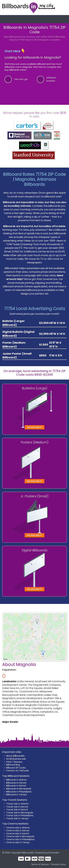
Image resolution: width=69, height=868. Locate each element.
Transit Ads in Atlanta (17, 804)
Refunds (24, 771)
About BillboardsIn (15, 756)
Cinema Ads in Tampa (18, 842)
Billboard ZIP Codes (16, 768)
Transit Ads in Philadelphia (20, 815)
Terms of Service (40, 864)
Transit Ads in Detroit (17, 810)
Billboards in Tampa (16, 795)
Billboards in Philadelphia (19, 792)
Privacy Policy (58, 864)
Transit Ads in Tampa (17, 818)
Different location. (51, 79)
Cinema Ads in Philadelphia (20, 839)
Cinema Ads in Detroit (18, 834)
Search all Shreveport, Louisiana (43, 40)
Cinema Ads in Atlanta (18, 828)
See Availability (34, 427)
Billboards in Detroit (16, 786)
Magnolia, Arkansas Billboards (36, 182)
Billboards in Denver (16, 783)
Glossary (18, 762)
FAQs (9, 762)
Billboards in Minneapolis (19, 789)
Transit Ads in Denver (17, 807)
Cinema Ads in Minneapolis (20, 836)
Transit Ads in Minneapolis (20, 813)
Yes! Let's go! (21, 79)
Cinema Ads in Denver (18, 831)
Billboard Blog (13, 765)
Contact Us (12, 771)
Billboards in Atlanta (16, 780)
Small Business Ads (16, 759)
